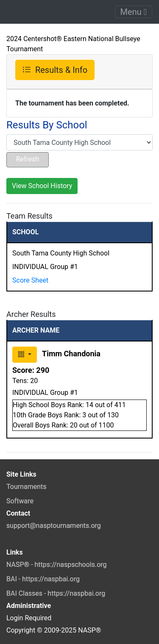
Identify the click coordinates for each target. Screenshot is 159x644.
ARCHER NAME (36, 330)
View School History (42, 186)
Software (20, 501)
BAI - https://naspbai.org (43, 579)
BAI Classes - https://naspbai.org (56, 593)
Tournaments (26, 487)
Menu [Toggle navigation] (134, 12)
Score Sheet (30, 280)
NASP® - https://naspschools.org (57, 565)
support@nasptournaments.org (54, 526)
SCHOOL (25, 232)
